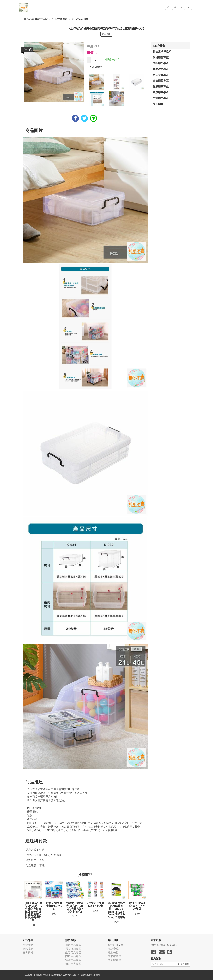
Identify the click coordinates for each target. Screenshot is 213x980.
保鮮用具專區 (161, 86)
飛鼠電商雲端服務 (90, 975)
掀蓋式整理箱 (60, 19)
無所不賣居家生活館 (36, 19)
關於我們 (28, 945)
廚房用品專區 (161, 81)
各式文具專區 (161, 75)
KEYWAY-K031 (81, 19)
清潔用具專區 (161, 92)
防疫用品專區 (161, 63)
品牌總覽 (158, 104)
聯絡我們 (28, 949)
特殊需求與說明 (162, 52)
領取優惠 (183, 964)
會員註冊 (113, 945)
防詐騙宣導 (115, 960)
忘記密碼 (113, 949)
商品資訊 (106, 34)
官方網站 (28, 953)
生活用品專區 (161, 98)
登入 (123, 945)
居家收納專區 (161, 69)
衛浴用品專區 (161, 57)
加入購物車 (96, 67)
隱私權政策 (115, 956)
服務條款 (113, 953)
